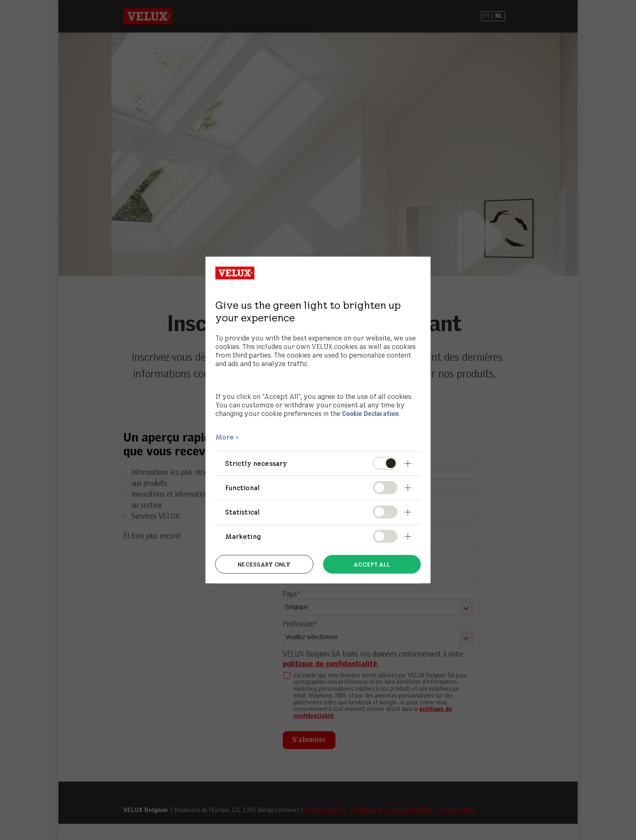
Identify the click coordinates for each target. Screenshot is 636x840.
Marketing (243, 536)
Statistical (243, 512)
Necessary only (264, 564)
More (225, 437)
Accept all (372, 564)
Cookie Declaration (370, 414)
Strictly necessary (256, 463)
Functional (243, 487)
